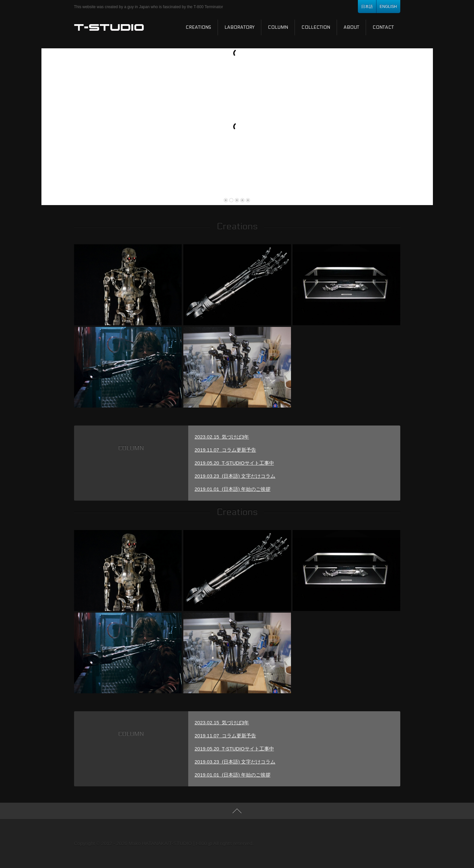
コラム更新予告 (225, 450)
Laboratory (239, 27)
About (351, 27)
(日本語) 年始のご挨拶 (233, 489)
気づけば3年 (222, 437)
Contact (383, 27)
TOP (237, 811)
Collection (316, 27)
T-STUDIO (109, 27)
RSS (347, 844)
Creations (198, 27)
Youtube (379, 844)
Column (278, 27)
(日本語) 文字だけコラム (235, 476)
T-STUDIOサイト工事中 (234, 463)
